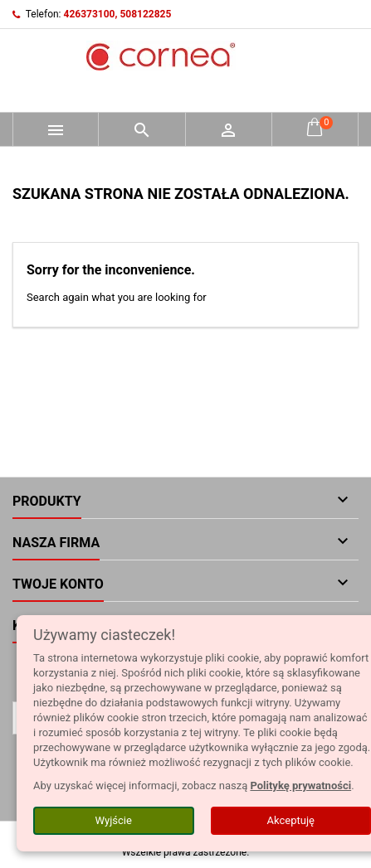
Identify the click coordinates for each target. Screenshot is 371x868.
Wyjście (114, 820)
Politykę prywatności (300, 786)
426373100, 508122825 (118, 14)
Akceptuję (291, 820)
